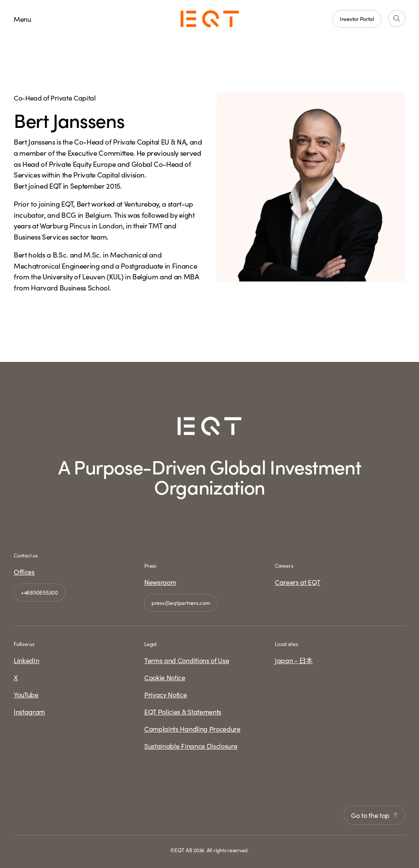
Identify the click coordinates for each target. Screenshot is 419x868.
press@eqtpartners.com (181, 602)
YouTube (26, 694)
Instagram (29, 711)
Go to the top (374, 815)
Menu (22, 19)
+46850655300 (40, 592)
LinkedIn (26, 660)
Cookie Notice (165, 677)
